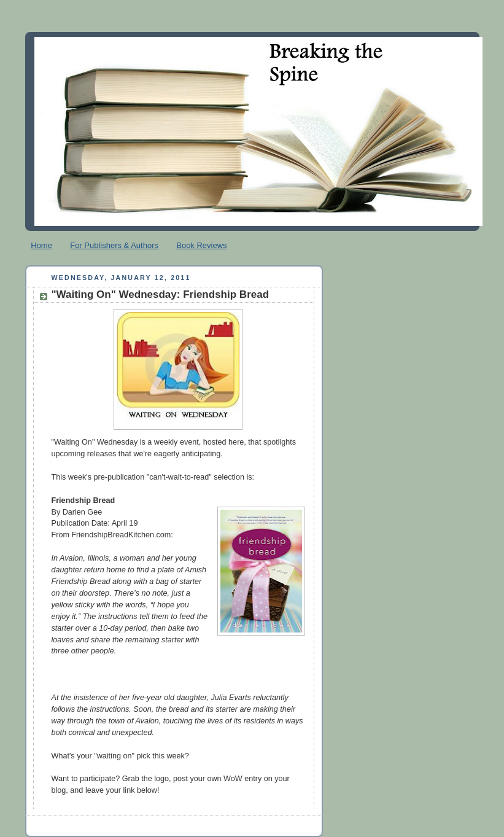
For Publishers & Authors (114, 245)
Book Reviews (201, 245)
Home (41, 245)
